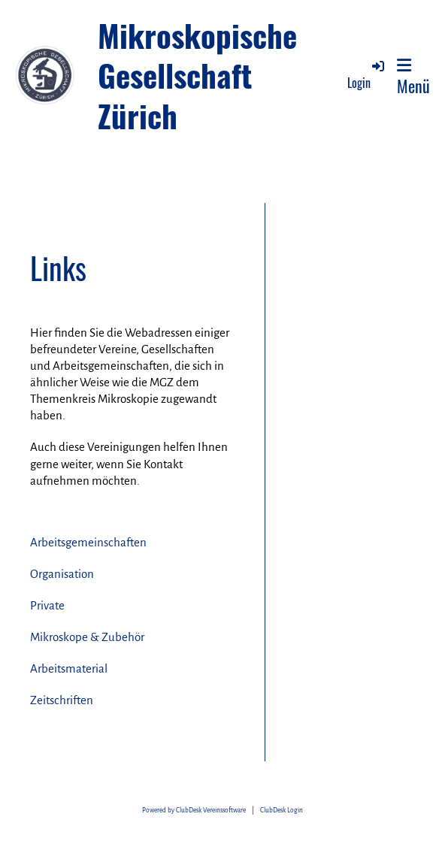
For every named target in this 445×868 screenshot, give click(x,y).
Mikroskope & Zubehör (87, 637)
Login (367, 75)
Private (47, 605)
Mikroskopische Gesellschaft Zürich (197, 75)
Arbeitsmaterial (69, 668)
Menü (413, 77)
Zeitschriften (62, 700)
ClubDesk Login (282, 811)
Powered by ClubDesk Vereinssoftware (194, 811)
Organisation (62, 574)
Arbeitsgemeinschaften (88, 542)
